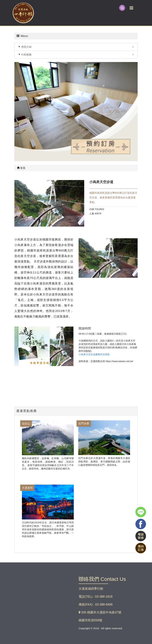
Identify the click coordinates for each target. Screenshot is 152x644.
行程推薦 (26, 55)
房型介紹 (26, 47)
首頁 (21, 168)
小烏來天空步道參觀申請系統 (94, 354)
